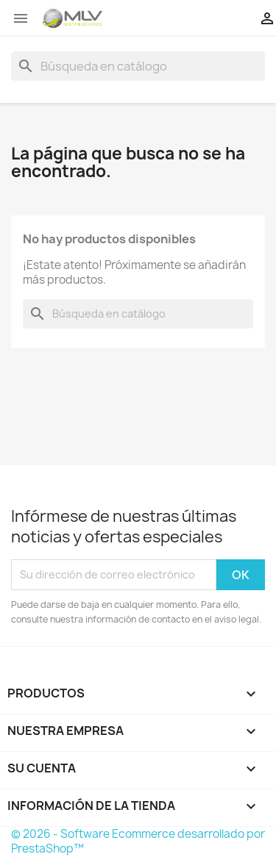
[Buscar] (138, 66)
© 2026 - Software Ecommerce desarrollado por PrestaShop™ (138, 841)
